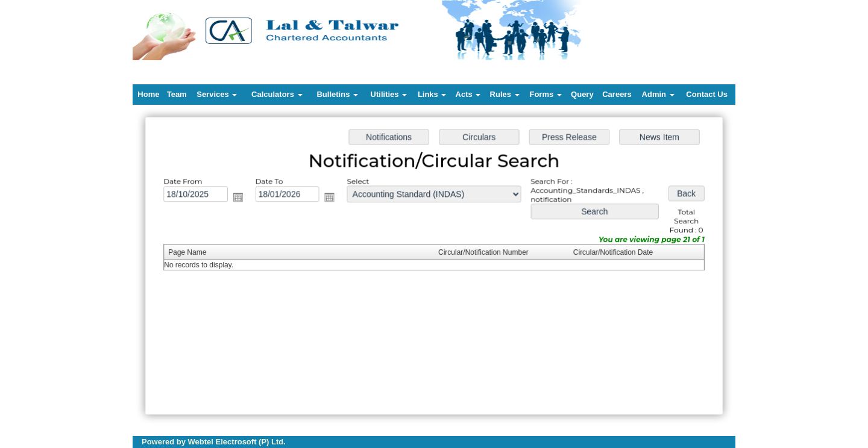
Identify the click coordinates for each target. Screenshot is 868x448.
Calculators (277, 94)
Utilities (389, 94)
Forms (545, 94)
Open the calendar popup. (241, 199)
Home (148, 94)
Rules (505, 94)
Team (177, 94)
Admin (658, 94)
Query (582, 94)
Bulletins (337, 94)
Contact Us (707, 94)
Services (217, 94)
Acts (468, 94)
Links (432, 94)
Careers (617, 94)
